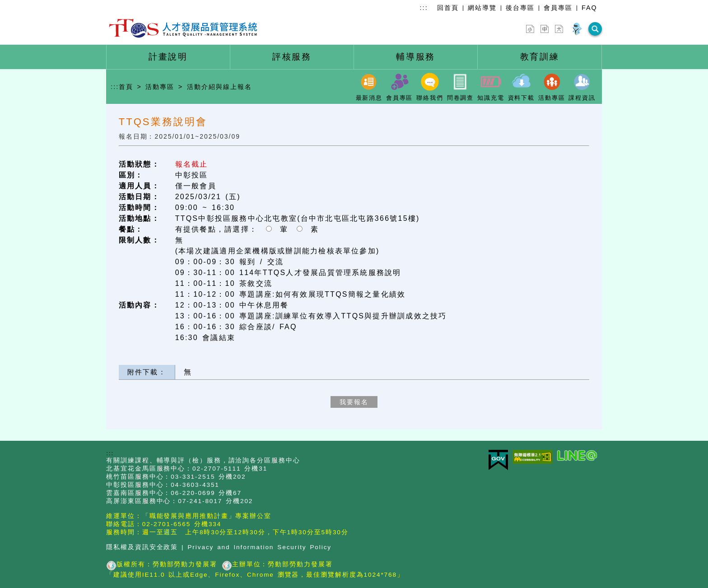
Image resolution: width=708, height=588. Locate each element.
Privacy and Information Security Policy (259, 547)
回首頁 (448, 8)
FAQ (589, 8)
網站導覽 (482, 8)
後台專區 (520, 8)
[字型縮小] (530, 29)
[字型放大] (559, 29)
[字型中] (545, 29)
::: (424, 8)
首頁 (126, 86)
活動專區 (160, 86)
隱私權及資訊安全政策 (142, 547)
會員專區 (558, 8)
